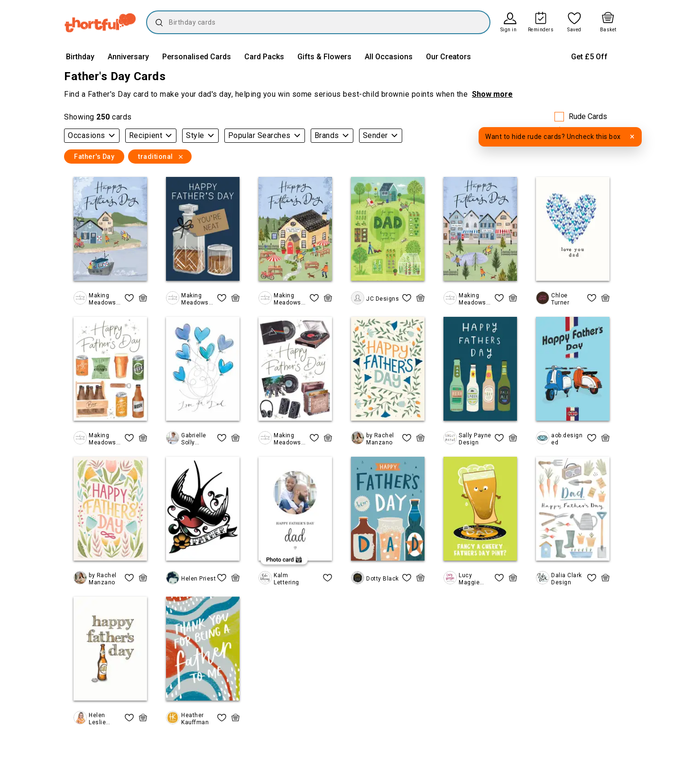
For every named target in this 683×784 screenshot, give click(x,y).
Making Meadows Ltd (102, 299)
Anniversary (128, 57)
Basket (608, 30)
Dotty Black (383, 579)
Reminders (541, 30)
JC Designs (383, 299)
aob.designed (567, 439)
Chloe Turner (560, 299)
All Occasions (389, 57)
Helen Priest (198, 579)
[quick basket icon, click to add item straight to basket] (143, 298)
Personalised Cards (197, 57)
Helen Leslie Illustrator (103, 719)
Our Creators (448, 57)
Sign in (509, 30)
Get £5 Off (589, 57)
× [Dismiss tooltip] (632, 136)
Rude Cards (588, 116)
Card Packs (264, 57)
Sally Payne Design (475, 439)
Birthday (80, 57)
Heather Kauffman (195, 719)
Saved (574, 30)
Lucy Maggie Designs (471, 579)
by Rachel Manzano (380, 439)
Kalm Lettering (286, 579)
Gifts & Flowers (324, 57)
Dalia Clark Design (567, 579)
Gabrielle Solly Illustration (197, 439)
